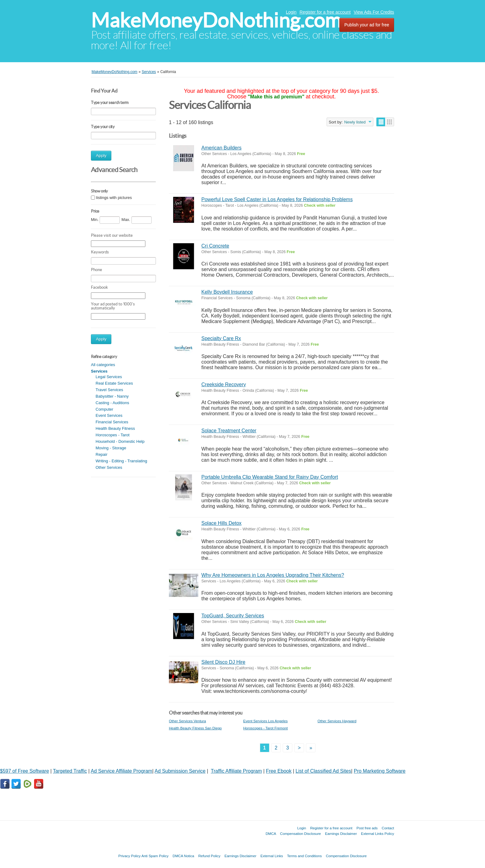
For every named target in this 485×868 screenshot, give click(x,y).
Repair (101, 454)
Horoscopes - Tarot (113, 435)
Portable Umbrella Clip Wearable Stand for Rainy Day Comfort (270, 477)
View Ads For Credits (374, 12)
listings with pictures (114, 198)
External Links (272, 856)
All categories (103, 365)
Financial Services (112, 422)
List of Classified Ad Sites (324, 771)
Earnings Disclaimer (341, 833)
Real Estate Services (114, 383)
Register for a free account (325, 12)
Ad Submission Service (180, 771)
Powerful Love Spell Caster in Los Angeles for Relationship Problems (277, 199)
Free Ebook (279, 771)
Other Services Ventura (187, 721)
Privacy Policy (129, 856)
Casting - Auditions (112, 403)
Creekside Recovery (224, 384)
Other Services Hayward (337, 721)
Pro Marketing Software (380, 771)
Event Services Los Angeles (265, 721)
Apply (101, 155)
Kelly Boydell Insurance (227, 292)
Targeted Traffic (70, 771)
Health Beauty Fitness (115, 428)
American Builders (221, 148)
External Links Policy (378, 833)
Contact (388, 828)
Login (291, 12)
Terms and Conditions (304, 856)
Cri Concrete (215, 246)
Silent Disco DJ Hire (223, 662)
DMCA (271, 833)
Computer (104, 409)
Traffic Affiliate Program (236, 771)
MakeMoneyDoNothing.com (216, 20)
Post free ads (367, 828)
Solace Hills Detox (221, 523)
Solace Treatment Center (229, 431)
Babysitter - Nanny (112, 396)
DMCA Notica (183, 856)
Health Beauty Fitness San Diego (195, 728)
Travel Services (109, 390)
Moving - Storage (111, 448)
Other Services (109, 467)
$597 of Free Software (24, 771)
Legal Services (109, 377)
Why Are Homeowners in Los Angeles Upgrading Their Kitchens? (273, 575)
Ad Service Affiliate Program (121, 771)
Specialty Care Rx (221, 338)
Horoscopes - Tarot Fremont (265, 728)
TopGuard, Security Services (233, 616)
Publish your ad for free (367, 25)
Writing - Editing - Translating (121, 461)
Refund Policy (209, 856)
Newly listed (355, 122)
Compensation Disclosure (300, 833)
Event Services (109, 415)
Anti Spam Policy (155, 856)
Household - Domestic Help (120, 441)
